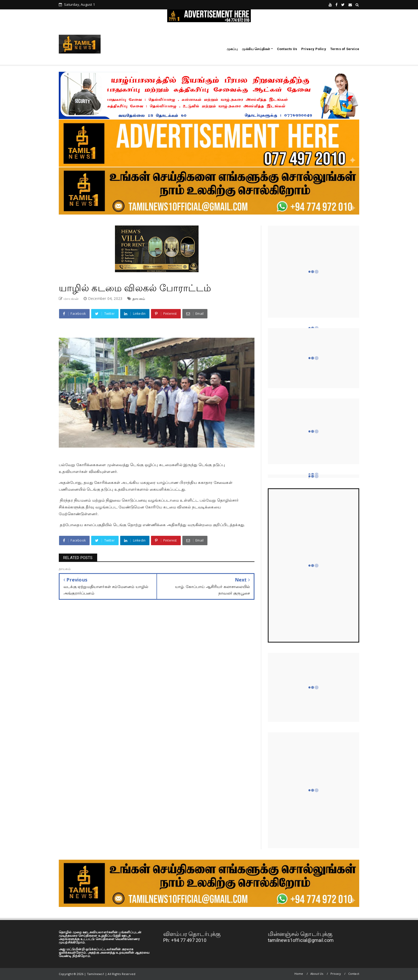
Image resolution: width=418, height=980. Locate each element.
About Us (317, 974)
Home (299, 974)
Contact (354, 974)
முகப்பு (232, 49)
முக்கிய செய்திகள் (256, 49)
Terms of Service (345, 49)
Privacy (336, 974)
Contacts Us (287, 49)
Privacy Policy (314, 49)
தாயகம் (139, 298)
